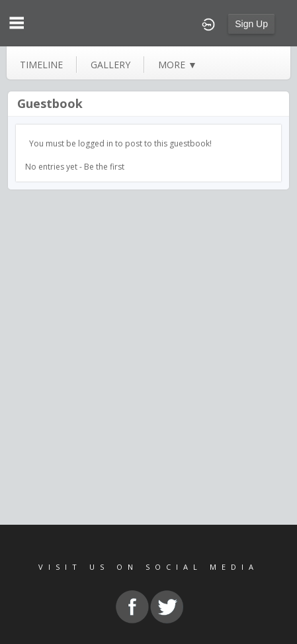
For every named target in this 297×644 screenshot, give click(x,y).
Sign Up (251, 24)
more (178, 65)
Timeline (41, 65)
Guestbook (50, 103)
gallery (110, 65)
